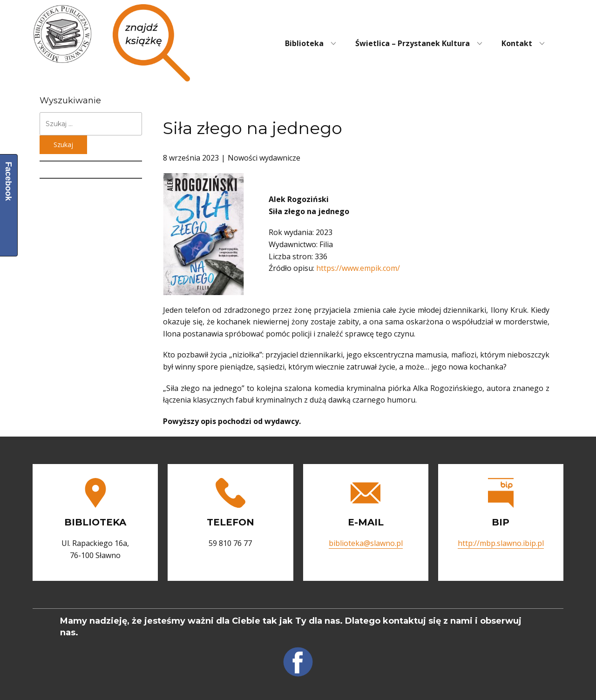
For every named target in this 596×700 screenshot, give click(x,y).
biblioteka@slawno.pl (366, 543)
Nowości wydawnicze (264, 158)
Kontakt (517, 43)
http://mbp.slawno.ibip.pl (501, 543)
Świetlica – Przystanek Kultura (413, 43)
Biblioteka (304, 43)
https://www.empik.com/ (358, 268)
